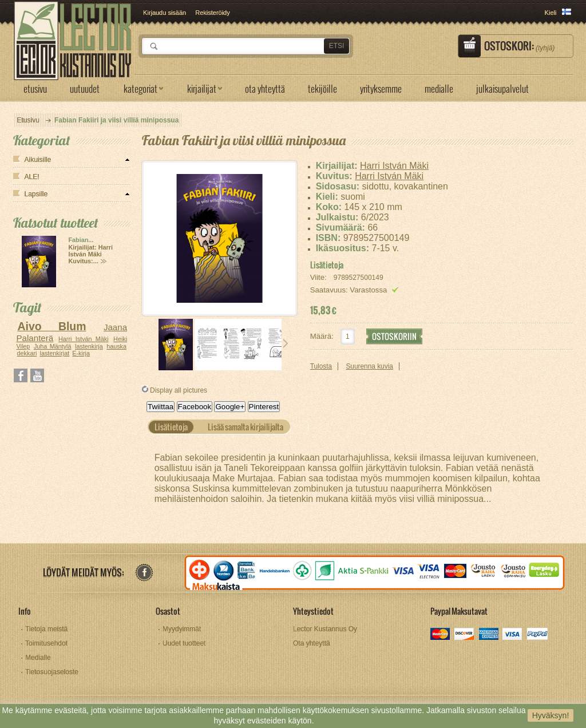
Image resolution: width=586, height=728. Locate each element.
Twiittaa (161, 407)
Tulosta (321, 366)
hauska (116, 346)
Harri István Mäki (84, 339)
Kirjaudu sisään (165, 13)
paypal (537, 635)
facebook (144, 573)
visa (513, 635)
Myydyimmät (182, 629)
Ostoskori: (519, 46)
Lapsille (36, 194)
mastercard (441, 635)
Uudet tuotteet (184, 643)
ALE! (32, 177)
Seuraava (286, 343)
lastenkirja (89, 346)
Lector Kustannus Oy (325, 629)
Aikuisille (38, 160)
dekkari (27, 353)
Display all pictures (179, 390)
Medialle (38, 658)
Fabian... (81, 240)
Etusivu (28, 120)
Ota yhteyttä (312, 643)
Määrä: (322, 336)
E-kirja (81, 353)
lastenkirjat (55, 353)
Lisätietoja (327, 265)
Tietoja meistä (46, 629)
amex (489, 635)
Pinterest (264, 407)
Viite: (320, 277)
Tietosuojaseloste (52, 672)
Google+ (230, 407)
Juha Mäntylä (53, 346)
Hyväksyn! (551, 715)
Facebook (195, 407)
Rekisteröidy (213, 13)
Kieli (551, 13)
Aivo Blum (52, 326)
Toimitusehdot (46, 643)
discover (465, 635)
